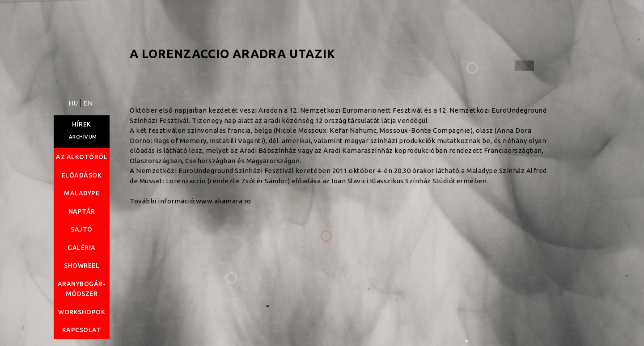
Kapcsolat (82, 330)
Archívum (83, 137)
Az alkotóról (82, 157)
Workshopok (82, 312)
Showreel (82, 266)
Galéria (82, 248)
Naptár (82, 211)
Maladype (82, 193)
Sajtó (82, 229)
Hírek (82, 124)
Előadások (82, 175)
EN (88, 103)
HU (74, 103)
